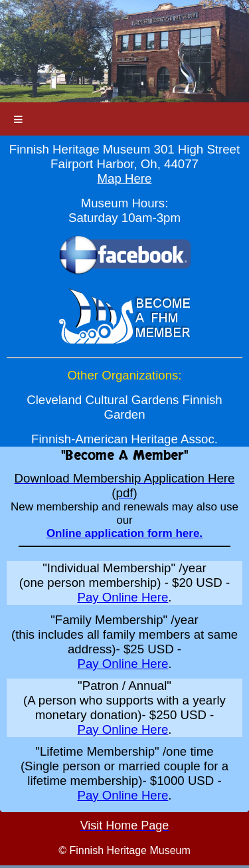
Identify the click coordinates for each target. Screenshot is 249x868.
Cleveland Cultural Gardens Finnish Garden (124, 407)
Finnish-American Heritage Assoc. (124, 439)
